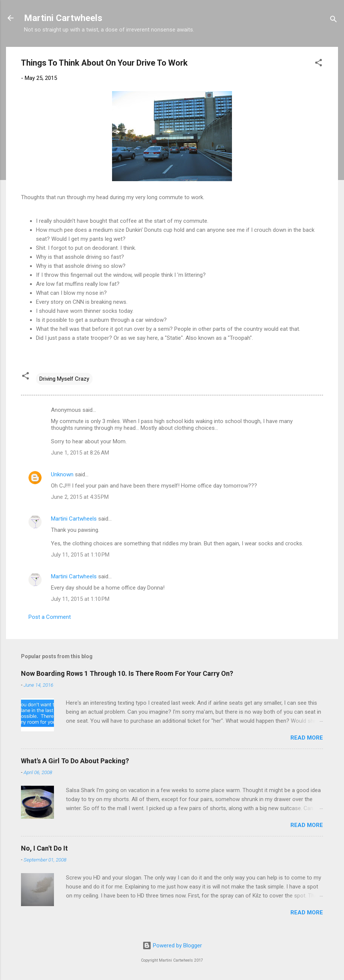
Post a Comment (50, 617)
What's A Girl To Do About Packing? (75, 761)
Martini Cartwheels (63, 18)
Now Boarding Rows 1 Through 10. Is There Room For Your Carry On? (127, 673)
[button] (319, 64)
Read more (307, 738)
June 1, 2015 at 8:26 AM (80, 453)
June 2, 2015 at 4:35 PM (80, 497)
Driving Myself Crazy (64, 379)
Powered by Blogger (172, 945)
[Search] (334, 20)
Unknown (62, 474)
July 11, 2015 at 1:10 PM (80, 555)
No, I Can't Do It (44, 848)
